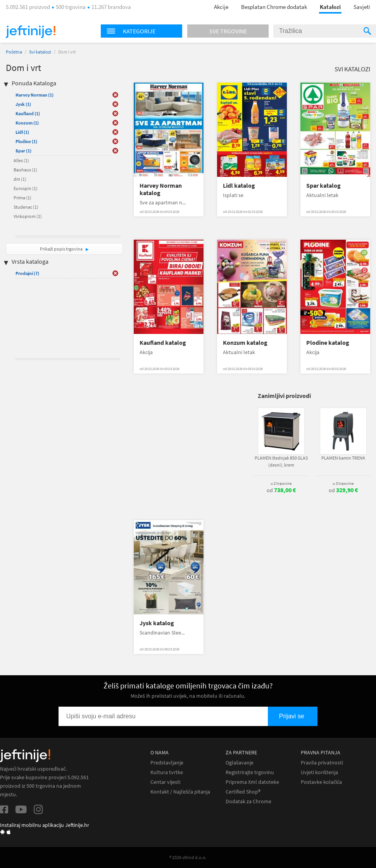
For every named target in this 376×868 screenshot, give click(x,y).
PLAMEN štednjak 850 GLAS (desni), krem (281, 461)
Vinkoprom (28, 216)
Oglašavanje (240, 763)
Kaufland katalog (163, 343)
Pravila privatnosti (322, 763)
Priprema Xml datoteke (252, 782)
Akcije (221, 7)
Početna (14, 52)
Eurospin (26, 188)
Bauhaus (25, 170)
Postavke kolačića (321, 782)
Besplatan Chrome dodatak (274, 7)
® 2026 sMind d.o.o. (188, 857)
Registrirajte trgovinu (250, 772)
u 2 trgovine (281, 483)
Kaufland (28, 113)
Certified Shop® (243, 792)
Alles (21, 160)
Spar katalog (323, 186)
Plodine (26, 141)
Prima (22, 198)
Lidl (22, 132)
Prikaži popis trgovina (62, 249)
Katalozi (330, 7)
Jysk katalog (157, 623)
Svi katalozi (40, 52)
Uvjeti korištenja (319, 772)
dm (20, 179)
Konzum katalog (245, 343)
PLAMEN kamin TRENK (343, 458)
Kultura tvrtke (167, 772)
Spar (23, 151)
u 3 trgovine (343, 483)
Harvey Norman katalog (161, 189)
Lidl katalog (239, 186)
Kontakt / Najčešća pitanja (180, 792)
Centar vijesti (165, 782)
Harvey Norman (34, 95)
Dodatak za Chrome (248, 801)
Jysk (23, 104)
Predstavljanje (167, 763)
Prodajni (27, 273)
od (281, 490)
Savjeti (362, 7)
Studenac (26, 207)
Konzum (27, 123)
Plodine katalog (328, 343)
